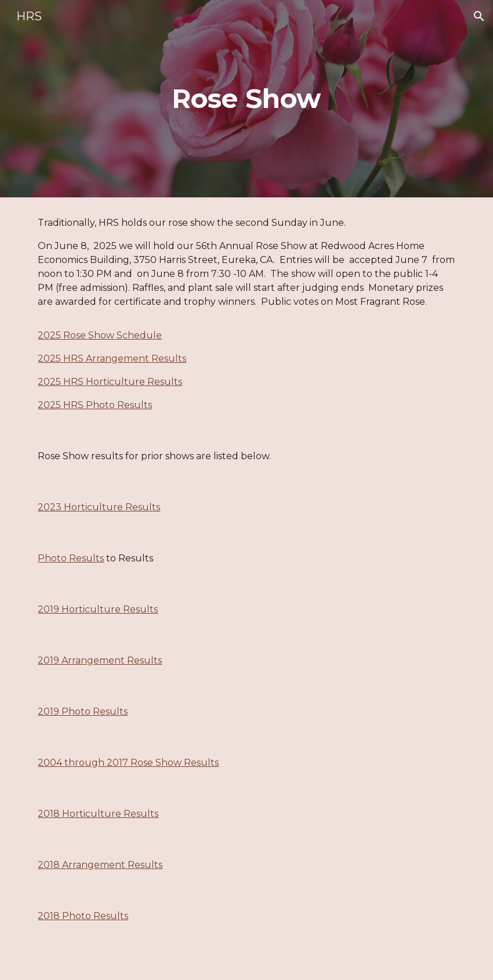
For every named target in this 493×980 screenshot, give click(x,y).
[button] (479, 16)
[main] (246, 99)
